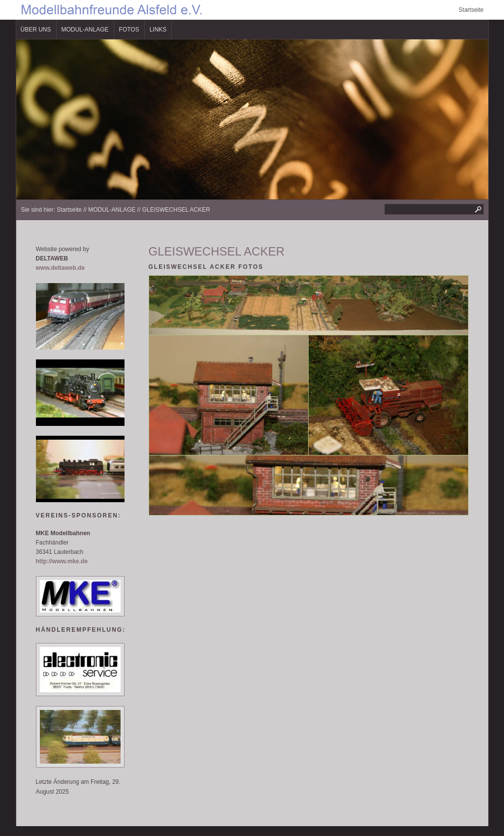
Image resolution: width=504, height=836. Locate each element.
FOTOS (129, 30)
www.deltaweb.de (61, 268)
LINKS (158, 30)
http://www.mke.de (62, 561)
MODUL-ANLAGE (85, 30)
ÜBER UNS (36, 30)
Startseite (471, 10)
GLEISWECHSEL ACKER (176, 210)
